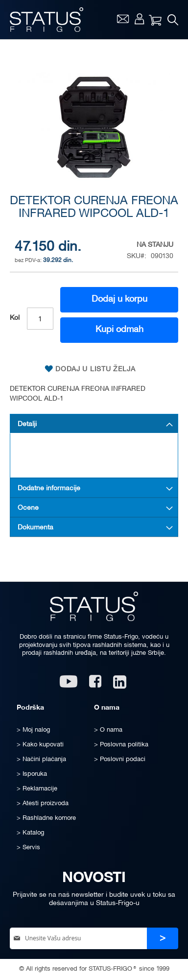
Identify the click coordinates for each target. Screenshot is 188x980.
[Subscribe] (163, 939)
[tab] (94, 424)
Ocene (28, 508)
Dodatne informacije (49, 489)
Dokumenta (35, 528)
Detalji (27, 424)
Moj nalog (139, 19)
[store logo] (47, 20)
